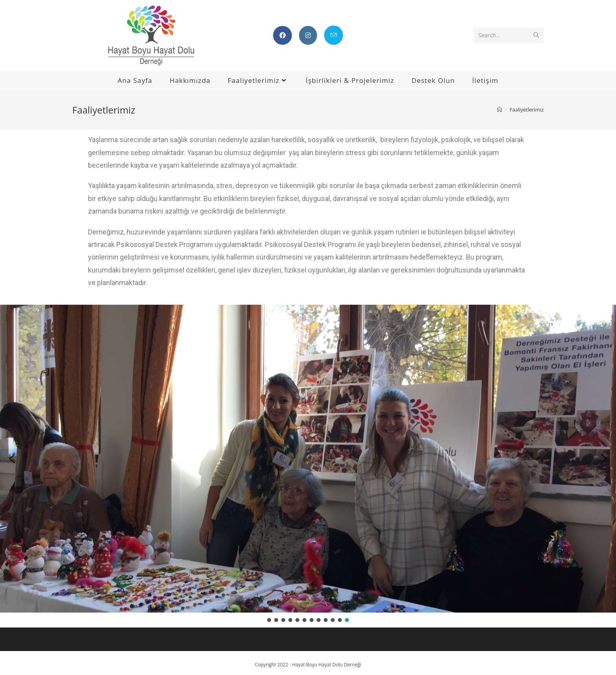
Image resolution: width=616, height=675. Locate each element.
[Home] (500, 110)
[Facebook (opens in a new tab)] (282, 35)
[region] (308, 464)
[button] (12, 459)
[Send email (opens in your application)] (334, 35)
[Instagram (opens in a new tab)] (308, 35)
